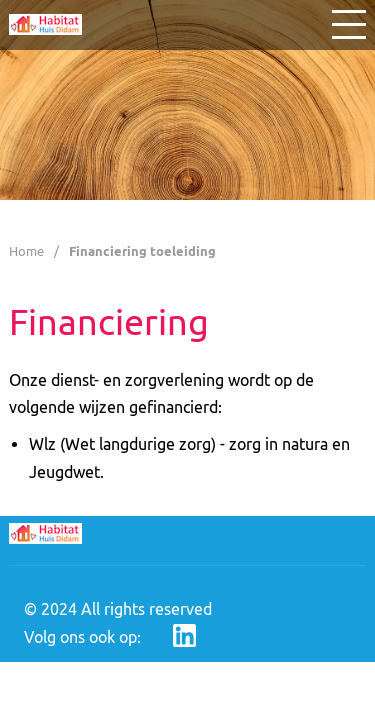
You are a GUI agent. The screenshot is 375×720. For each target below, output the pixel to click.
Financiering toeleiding (142, 251)
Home (26, 251)
